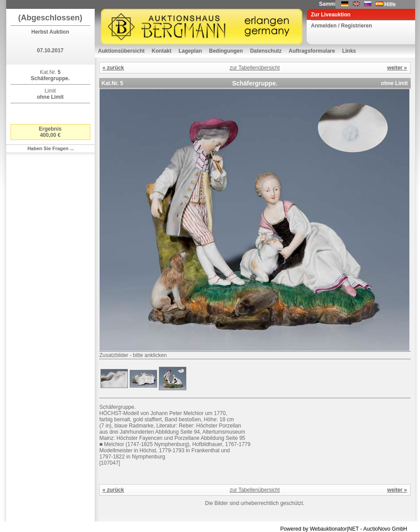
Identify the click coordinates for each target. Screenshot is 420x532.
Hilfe (390, 4)
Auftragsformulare (312, 51)
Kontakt (162, 51)
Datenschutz (266, 51)
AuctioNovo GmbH (385, 529)
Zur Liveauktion (331, 15)
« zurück (114, 68)
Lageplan (191, 51)
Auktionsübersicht (121, 51)
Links (349, 51)
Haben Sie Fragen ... (51, 148)
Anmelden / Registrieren (342, 26)
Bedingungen (226, 51)
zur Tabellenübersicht (255, 68)
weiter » (397, 68)
